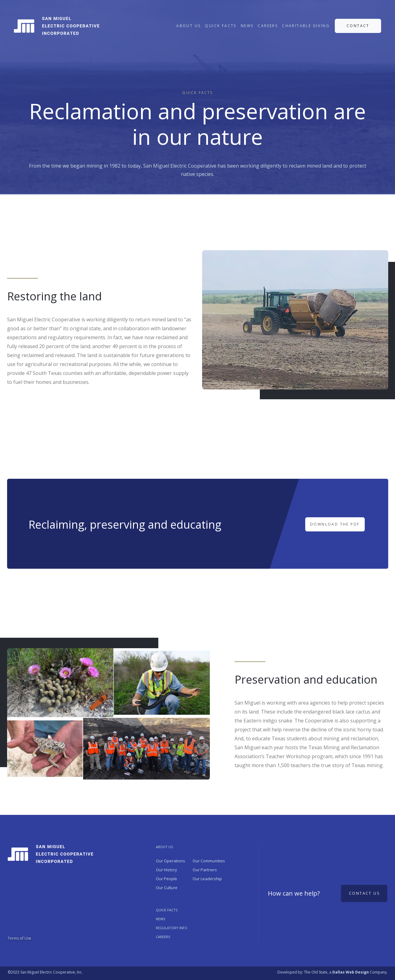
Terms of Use (19, 938)
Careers (163, 937)
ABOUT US (188, 26)
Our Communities (209, 861)
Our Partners (205, 870)
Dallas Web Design (351, 972)
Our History (166, 870)
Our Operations (170, 861)
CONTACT (358, 26)
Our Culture (167, 888)
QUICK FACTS (220, 26)
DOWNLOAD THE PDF (335, 524)
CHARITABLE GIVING (306, 26)
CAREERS (268, 26)
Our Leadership (207, 879)
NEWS (247, 26)
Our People (166, 879)
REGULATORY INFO (172, 928)
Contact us (364, 893)
